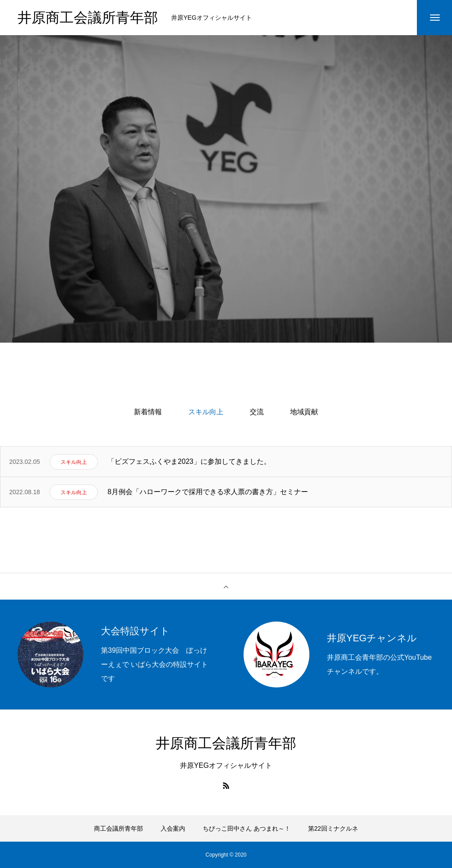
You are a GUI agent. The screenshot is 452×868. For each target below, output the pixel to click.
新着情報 (148, 412)
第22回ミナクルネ (333, 828)
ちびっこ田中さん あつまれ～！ (247, 828)
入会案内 (173, 828)
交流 (257, 412)
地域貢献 (304, 412)
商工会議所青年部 (118, 828)
